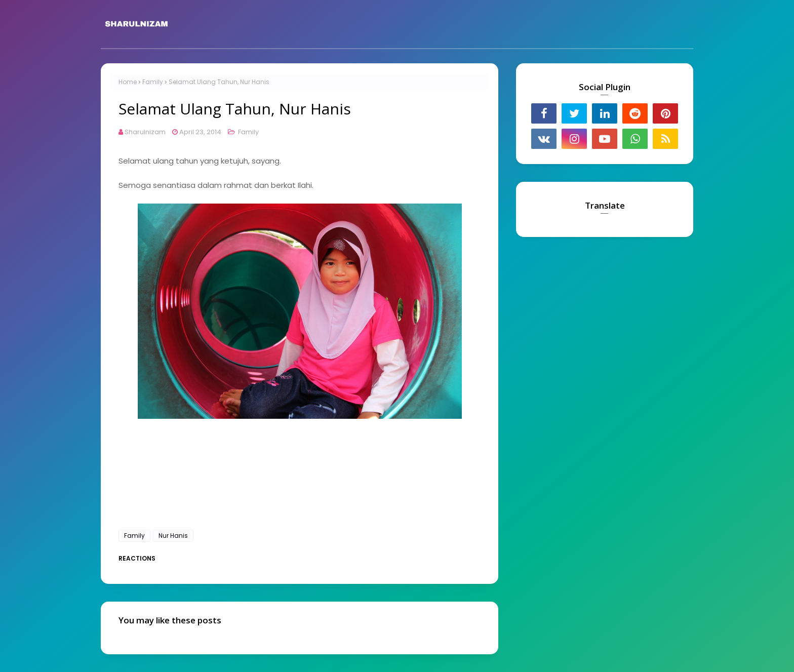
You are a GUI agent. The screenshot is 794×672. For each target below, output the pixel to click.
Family (153, 82)
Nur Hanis (173, 536)
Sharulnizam (145, 132)
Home (128, 82)
